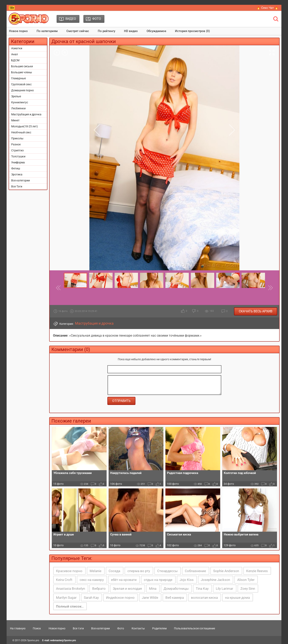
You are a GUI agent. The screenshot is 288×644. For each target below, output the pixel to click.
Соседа (114, 571)
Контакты (138, 628)
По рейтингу (106, 31)
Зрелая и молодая (127, 589)
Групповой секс (21, 84)
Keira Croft (64, 580)
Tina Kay (202, 589)
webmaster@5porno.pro (63, 640)
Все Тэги (17, 186)
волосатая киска (204, 598)
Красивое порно (69, 571)
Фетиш (16, 168)
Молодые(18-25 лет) (24, 126)
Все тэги (78, 628)
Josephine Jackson (215, 580)
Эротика (17, 174)
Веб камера (175, 598)
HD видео (131, 31)
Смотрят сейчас (78, 31)
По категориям (47, 31)
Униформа (18, 162)
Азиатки (17, 48)
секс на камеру (92, 580)
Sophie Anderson (226, 571)
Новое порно (18, 31)
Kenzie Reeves (257, 571)
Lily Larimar (224, 589)
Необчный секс (21, 132)
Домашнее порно (22, 90)
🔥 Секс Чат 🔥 (267, 8)
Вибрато (99, 589)
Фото (121, 628)
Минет (15, 120)
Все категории (20, 180)
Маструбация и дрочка (26, 114)
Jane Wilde (150, 598)
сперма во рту (139, 571)
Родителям (159, 628)
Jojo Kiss (187, 580)
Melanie (95, 571)
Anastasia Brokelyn (70, 589)
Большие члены (22, 72)
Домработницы (176, 589)
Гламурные (18, 78)
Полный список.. (70, 606)
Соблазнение (195, 571)
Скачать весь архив (256, 311)
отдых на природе (158, 580)
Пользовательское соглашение (194, 628)
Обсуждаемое (156, 31)
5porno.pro (33, 640)
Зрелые (16, 96)
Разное (16, 144)
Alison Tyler (246, 580)
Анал (14, 54)
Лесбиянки (18, 108)
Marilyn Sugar (66, 598)
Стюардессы (167, 571)
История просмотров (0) (192, 31)
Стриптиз (17, 150)
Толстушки (18, 156)
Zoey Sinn (248, 589)
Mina (153, 589)
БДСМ (15, 60)
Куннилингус (20, 102)
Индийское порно (120, 598)
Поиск (37, 628)
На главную (18, 628)
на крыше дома (237, 598)
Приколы (17, 138)
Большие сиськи (22, 66)
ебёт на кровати (124, 580)
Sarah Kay (91, 598)
